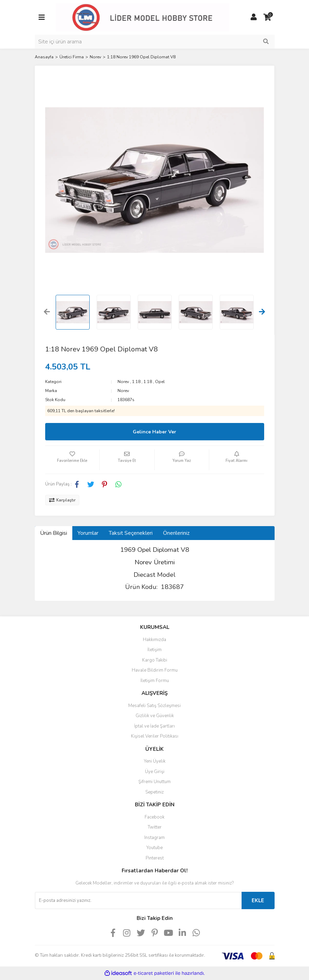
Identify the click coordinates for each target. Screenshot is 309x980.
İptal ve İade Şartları (154, 726)
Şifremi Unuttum (154, 782)
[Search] (155, 42)
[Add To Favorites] (72, 460)
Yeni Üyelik (155, 761)
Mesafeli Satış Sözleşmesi (154, 706)
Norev (123, 382)
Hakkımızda (154, 640)
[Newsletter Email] (138, 900)
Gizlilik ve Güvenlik (155, 716)
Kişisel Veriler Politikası (155, 736)
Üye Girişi (155, 772)
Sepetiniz (154, 792)
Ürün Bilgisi (54, 533)
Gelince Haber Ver (154, 432)
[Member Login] (254, 17)
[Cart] (268, 17)
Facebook (154, 817)
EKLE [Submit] (258, 900)
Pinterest (155, 858)
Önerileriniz (176, 533)
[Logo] (143, 17)
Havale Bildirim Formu (155, 670)
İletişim (154, 650)
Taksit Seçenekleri (131, 533)
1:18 (136, 382)
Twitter (155, 827)
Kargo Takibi (155, 660)
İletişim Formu (155, 681)
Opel (160, 382)
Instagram (154, 838)
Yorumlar (88, 533)
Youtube (154, 848)
